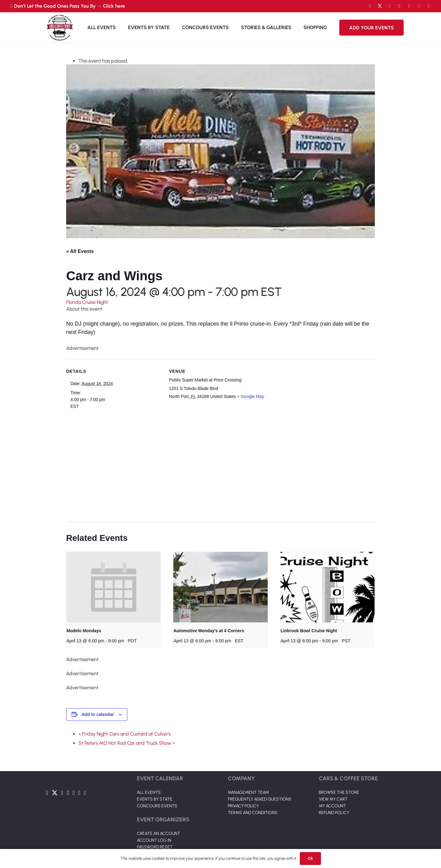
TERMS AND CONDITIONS (253, 813)
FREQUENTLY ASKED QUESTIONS (260, 799)
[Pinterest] (429, 6)
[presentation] (113, 587)
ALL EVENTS (149, 792)
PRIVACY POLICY (243, 806)
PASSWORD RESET (155, 847)
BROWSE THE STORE (339, 792)
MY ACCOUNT (332, 806)
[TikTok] (419, 6)
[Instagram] (399, 6)
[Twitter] (380, 6)
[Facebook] (370, 6)
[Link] (60, 28)
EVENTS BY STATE (155, 799)
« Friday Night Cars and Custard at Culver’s (125, 734)
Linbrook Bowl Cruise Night (309, 631)
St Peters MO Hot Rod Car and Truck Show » (127, 743)
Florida (74, 302)
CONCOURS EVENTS (157, 806)
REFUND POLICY (334, 813)
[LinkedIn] (409, 6)
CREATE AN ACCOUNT (158, 834)
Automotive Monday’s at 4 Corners (209, 631)
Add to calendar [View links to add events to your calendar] (98, 714)
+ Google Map (251, 396)
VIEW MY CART (333, 799)
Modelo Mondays (84, 631)
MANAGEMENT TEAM (248, 792)
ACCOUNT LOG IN (154, 840)
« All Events (80, 251)
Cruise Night (95, 302)
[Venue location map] (217, 461)
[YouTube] (390, 6)
